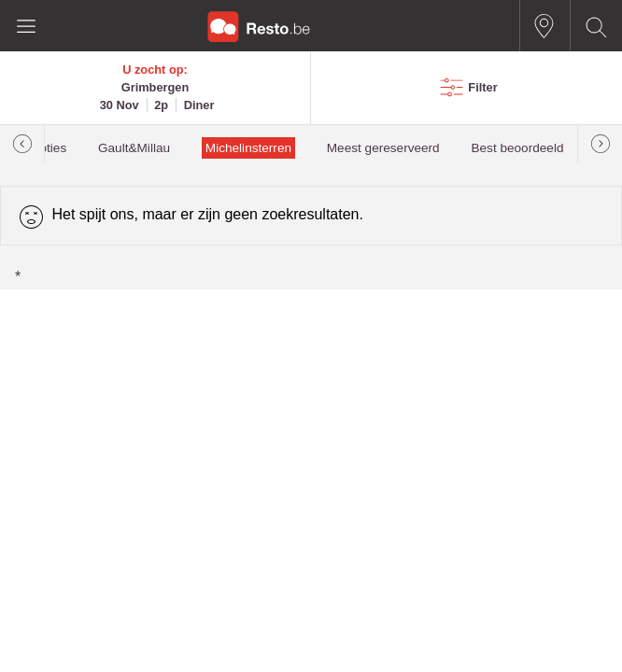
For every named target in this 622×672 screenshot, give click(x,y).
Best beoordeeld (517, 148)
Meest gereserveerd (383, 148)
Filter (482, 87)
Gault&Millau (134, 148)
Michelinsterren (248, 148)
